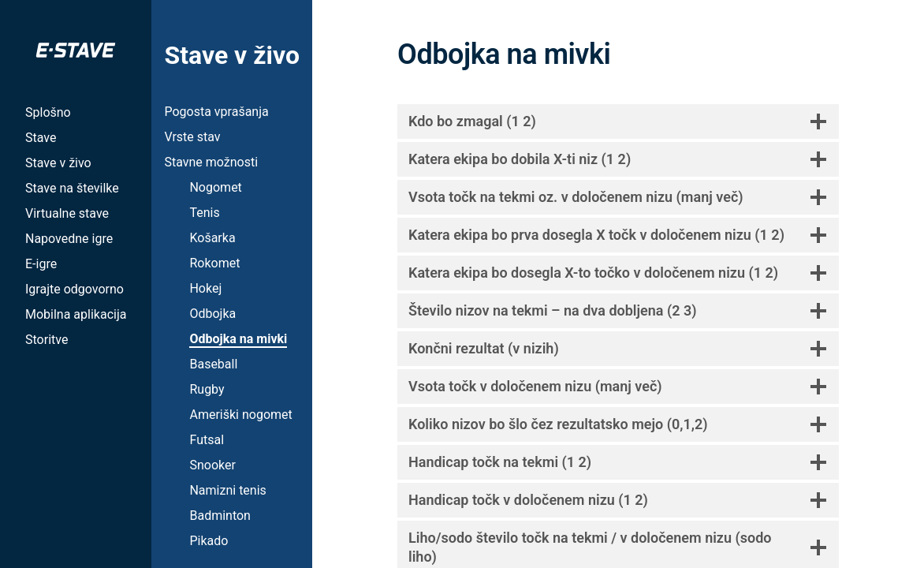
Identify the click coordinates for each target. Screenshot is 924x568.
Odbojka (212, 314)
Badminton (220, 516)
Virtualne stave (67, 213)
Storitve (47, 340)
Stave (41, 138)
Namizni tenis (227, 490)
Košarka (212, 238)
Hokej (205, 288)
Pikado (209, 541)
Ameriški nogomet (240, 415)
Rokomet (214, 263)
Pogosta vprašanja (216, 112)
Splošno (48, 112)
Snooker (212, 465)
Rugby (207, 389)
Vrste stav (192, 137)
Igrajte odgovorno (75, 289)
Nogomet (215, 187)
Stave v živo (58, 163)
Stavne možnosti (211, 162)
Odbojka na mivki (238, 339)
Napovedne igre (69, 239)
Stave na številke (72, 188)
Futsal (207, 440)
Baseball (213, 364)
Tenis (204, 213)
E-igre (41, 264)
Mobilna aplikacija (76, 314)
